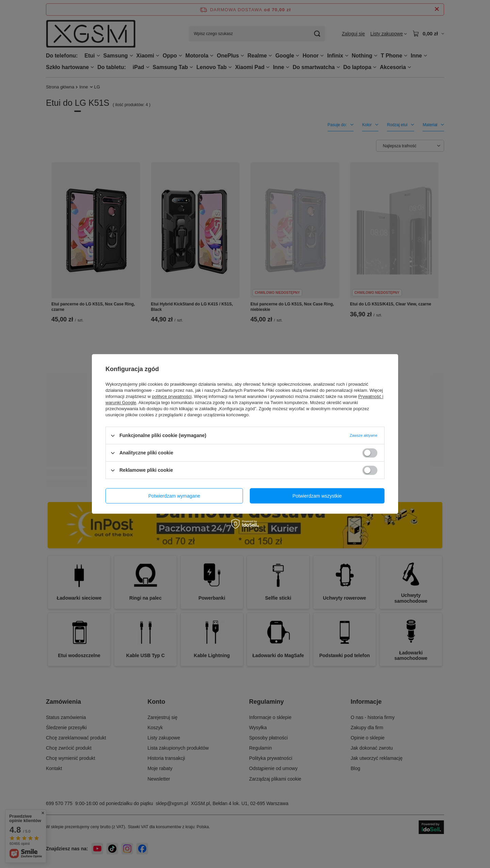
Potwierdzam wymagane (174, 496)
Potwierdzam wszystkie (317, 496)
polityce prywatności (172, 396)
